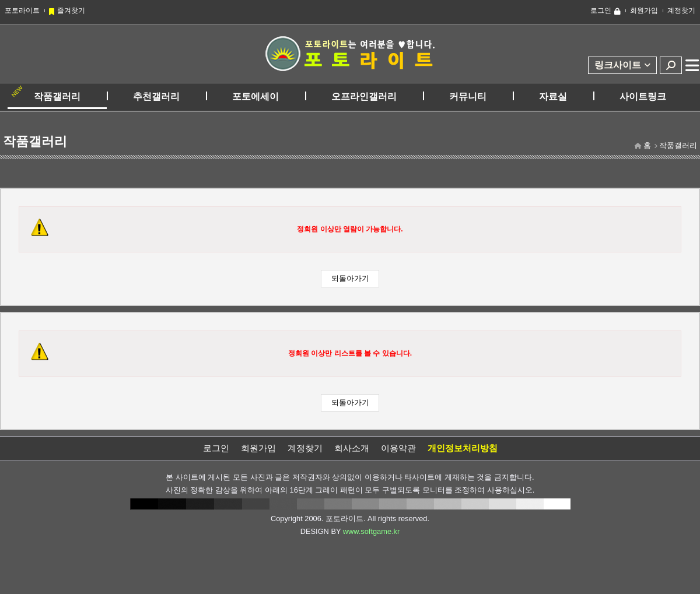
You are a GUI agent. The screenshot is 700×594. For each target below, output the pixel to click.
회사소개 (352, 448)
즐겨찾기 (71, 10)
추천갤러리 (156, 96)
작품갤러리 (57, 96)
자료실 (553, 96)
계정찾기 (681, 10)
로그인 (601, 10)
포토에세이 (256, 96)
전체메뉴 (692, 65)
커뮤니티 (468, 96)
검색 (671, 65)
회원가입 (644, 10)
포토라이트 (22, 10)
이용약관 (398, 448)
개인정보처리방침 (463, 448)
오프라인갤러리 (364, 96)
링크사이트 (618, 65)
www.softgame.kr (371, 531)
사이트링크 (643, 96)
